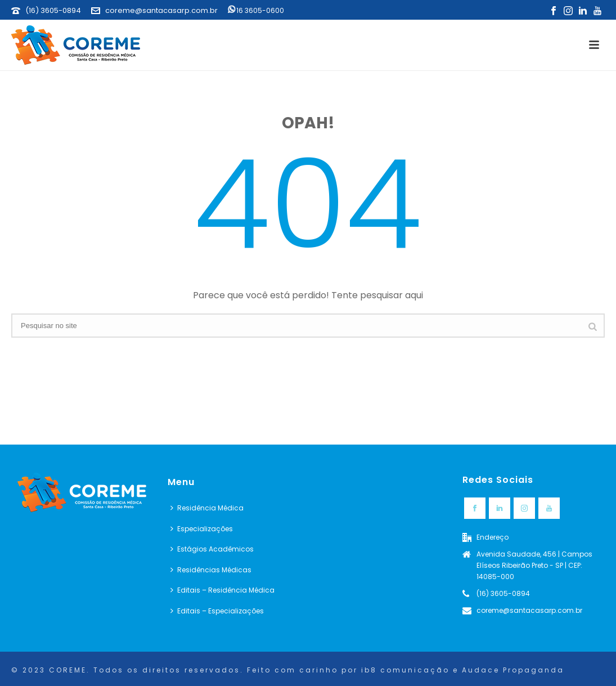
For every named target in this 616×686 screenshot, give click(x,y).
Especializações (202, 529)
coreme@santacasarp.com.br (161, 10)
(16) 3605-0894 (53, 10)
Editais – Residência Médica (222, 590)
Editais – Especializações (217, 611)
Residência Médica (207, 508)
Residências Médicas (211, 570)
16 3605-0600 (256, 10)
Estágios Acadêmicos (212, 549)
